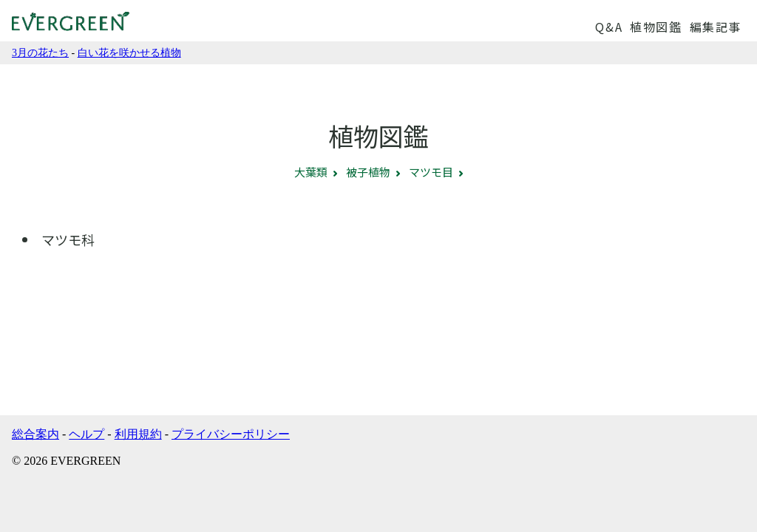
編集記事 (716, 27)
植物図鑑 (656, 27)
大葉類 (311, 172)
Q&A (609, 27)
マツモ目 (431, 172)
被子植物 (368, 172)
